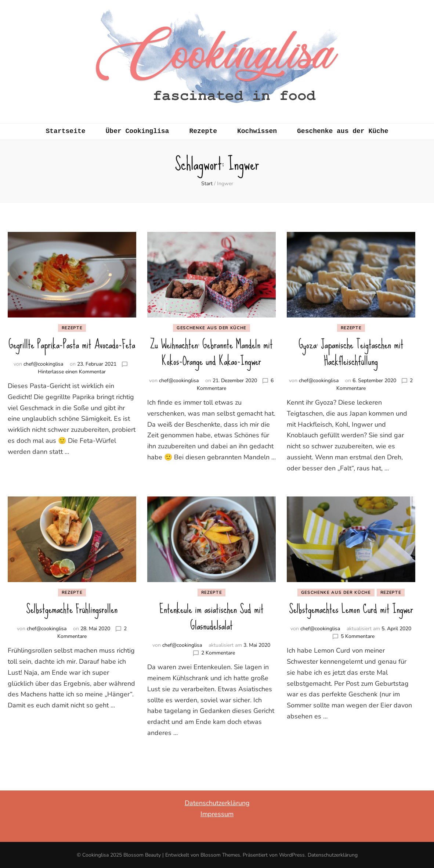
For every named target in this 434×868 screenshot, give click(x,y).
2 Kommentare (218, 653)
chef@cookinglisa (43, 364)
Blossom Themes (220, 855)
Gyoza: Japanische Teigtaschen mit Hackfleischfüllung (351, 353)
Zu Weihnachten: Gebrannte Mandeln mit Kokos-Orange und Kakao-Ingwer (211, 353)
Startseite (66, 131)
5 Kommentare (358, 636)
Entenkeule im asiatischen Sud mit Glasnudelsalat (211, 617)
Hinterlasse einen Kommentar (72, 372)
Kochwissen (257, 131)
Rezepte (203, 131)
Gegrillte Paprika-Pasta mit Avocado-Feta (72, 345)
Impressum (217, 814)
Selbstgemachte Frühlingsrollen (72, 609)
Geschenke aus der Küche (343, 131)
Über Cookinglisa (138, 131)
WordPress (292, 855)
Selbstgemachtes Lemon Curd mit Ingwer (351, 609)
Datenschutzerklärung (217, 803)
